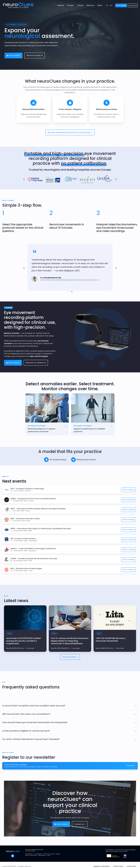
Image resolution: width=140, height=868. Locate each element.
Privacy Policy (118, 866)
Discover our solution (36, 363)
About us (90, 5)
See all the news (70, 657)
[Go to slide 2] (70, 291)
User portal (133, 5)
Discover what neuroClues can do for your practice (70, 132)
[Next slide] (116, 179)
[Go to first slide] (116, 268)
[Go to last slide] (24, 179)
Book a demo (121, 5)
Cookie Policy (131, 866)
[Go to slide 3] (72, 291)
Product (71, 5)
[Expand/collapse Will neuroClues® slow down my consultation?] (136, 714)
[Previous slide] (24, 268)
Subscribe (131, 766)
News (100, 5)
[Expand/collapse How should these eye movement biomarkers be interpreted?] (136, 723)
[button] (107, 5)
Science (61, 5)
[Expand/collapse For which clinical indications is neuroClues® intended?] (136, 740)
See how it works (35, 55)
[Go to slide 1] (68, 291)
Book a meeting (129, 490)
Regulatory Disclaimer (102, 866)
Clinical (80, 5)
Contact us (80, 824)
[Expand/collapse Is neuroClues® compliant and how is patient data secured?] (136, 706)
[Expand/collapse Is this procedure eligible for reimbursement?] (136, 731)
